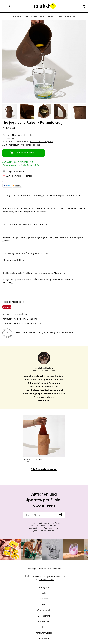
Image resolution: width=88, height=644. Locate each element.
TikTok (44, 593)
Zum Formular (54, 569)
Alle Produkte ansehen (44, 470)
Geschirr (34, 16)
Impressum (44, 639)
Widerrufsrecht (44, 610)
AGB (44, 604)
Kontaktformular (47, 580)
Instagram (44, 587)
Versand (11, 138)
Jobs (44, 627)
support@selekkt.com (54, 576)
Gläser (42, 16)
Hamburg (49, 368)
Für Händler (44, 622)
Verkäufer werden (44, 633)
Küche (26, 16)
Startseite (17, 16)
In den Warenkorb (25, 153)
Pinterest (44, 599)
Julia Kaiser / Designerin (41, 142)
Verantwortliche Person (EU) (27, 324)
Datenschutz (44, 616)
